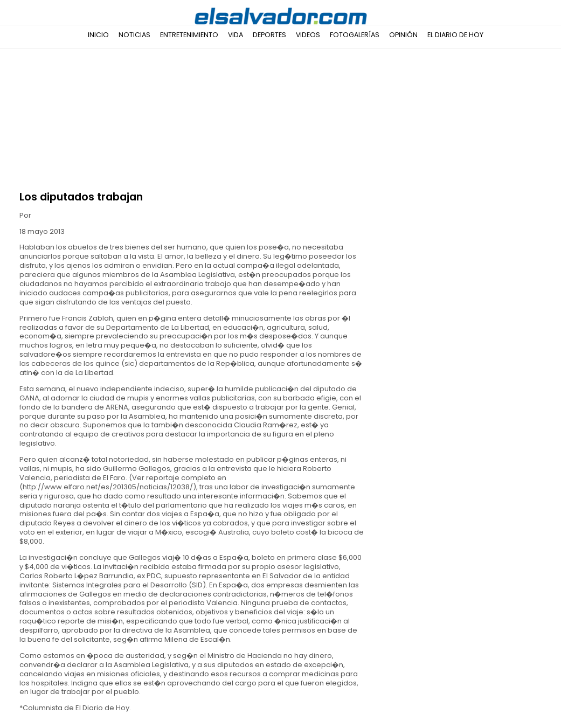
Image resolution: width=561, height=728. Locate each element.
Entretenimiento (189, 35)
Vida (236, 35)
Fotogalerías (355, 35)
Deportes (269, 35)
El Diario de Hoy (455, 35)
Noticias (134, 35)
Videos (308, 35)
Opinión (403, 35)
